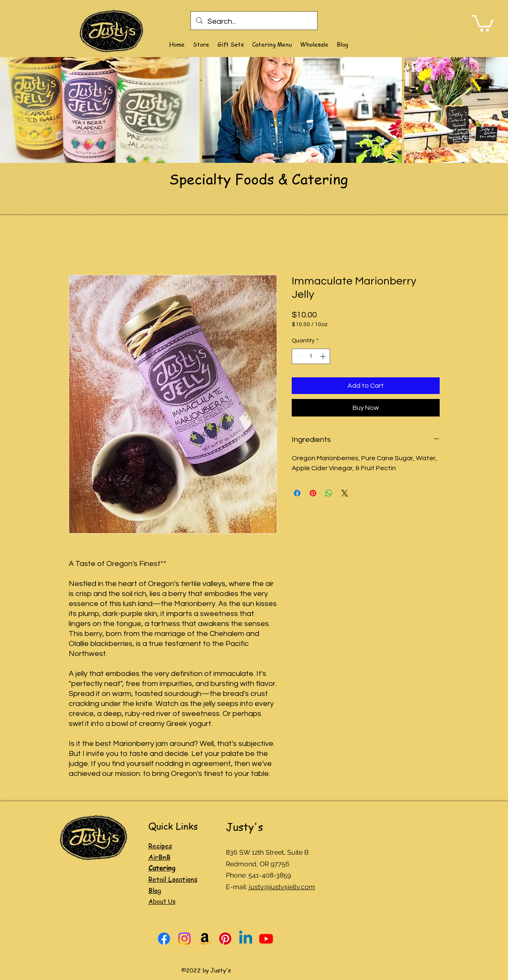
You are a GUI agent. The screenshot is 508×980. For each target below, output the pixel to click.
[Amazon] (205, 939)
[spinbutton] (311, 356)
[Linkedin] (246, 939)
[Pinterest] (225, 939)
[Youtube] (266, 939)
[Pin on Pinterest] (313, 493)
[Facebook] (164, 939)
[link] (483, 22)
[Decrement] (298, 356)
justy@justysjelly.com (282, 887)
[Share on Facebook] (297, 493)
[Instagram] (184, 939)
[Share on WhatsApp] (329, 493)
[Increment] (324, 356)
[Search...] (254, 22)
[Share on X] (345, 493)
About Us (162, 901)
